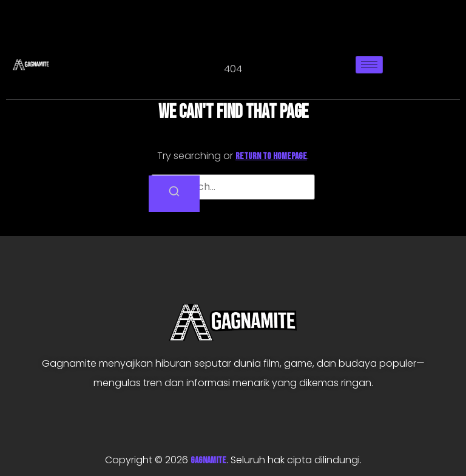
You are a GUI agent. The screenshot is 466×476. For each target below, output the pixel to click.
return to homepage (271, 156)
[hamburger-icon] (369, 65)
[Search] (174, 194)
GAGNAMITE (208, 461)
